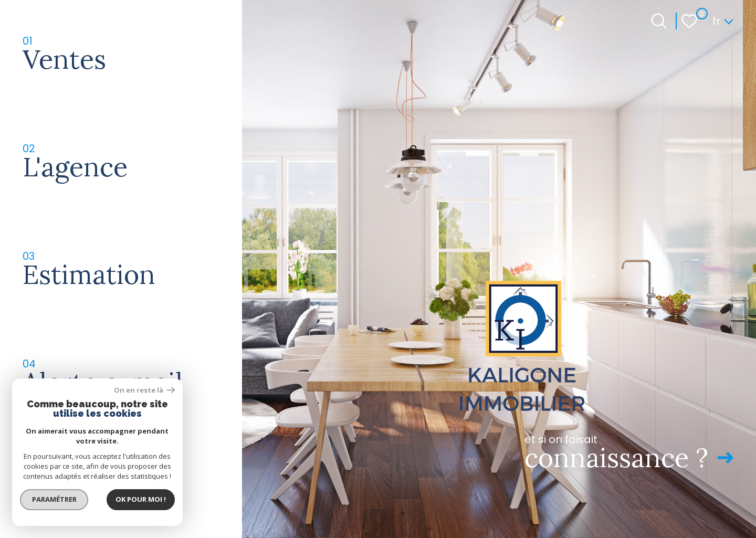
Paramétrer (55, 499)
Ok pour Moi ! (142, 499)
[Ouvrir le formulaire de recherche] (659, 21)
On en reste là (146, 389)
